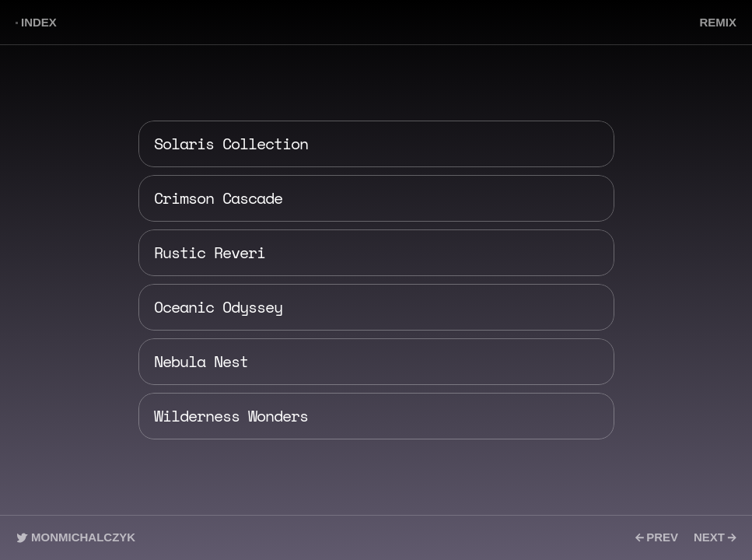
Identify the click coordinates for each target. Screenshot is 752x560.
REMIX (718, 22)
